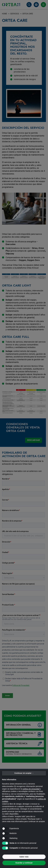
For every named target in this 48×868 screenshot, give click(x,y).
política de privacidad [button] (31, 789)
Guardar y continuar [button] (24, 863)
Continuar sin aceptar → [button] (24, 773)
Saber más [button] (24, 857)
